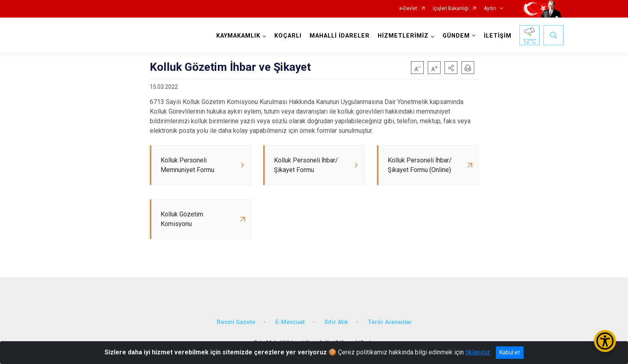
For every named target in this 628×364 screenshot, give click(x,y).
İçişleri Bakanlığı (451, 9)
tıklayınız (478, 352)
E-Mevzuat (290, 322)
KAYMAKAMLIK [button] (238, 36)
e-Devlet (408, 9)
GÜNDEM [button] (456, 36)
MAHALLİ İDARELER (340, 36)
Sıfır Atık (336, 322)
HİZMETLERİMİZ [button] (403, 36)
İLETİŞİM (498, 36)
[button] (451, 68)
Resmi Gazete (236, 322)
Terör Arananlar (390, 322)
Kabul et (510, 352)
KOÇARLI (288, 36)
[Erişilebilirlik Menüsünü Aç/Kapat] (605, 341)
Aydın (490, 9)
